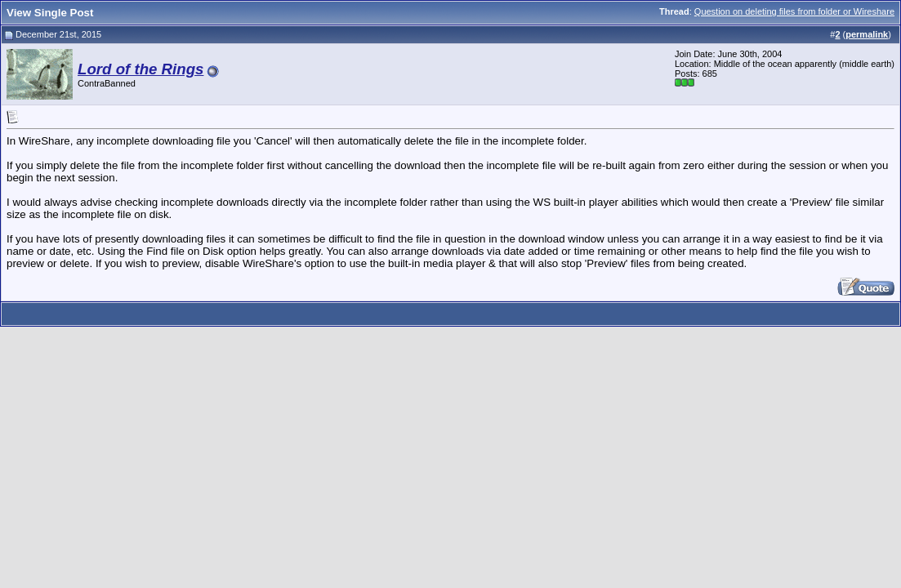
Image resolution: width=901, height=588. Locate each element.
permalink (867, 34)
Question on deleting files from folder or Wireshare (794, 11)
